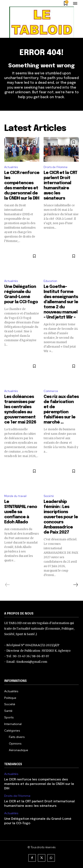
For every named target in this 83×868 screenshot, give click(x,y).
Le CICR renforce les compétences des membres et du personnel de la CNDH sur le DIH (39, 784)
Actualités (11, 167)
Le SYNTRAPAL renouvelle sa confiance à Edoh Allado (21, 512)
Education (50, 281)
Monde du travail (15, 496)
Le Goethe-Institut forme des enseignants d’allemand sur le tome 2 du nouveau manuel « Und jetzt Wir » (61, 302)
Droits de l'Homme (56, 167)
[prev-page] (8, 585)
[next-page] (75, 585)
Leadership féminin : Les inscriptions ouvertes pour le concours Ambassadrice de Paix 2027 (61, 517)
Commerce (51, 391)
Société (49, 496)
